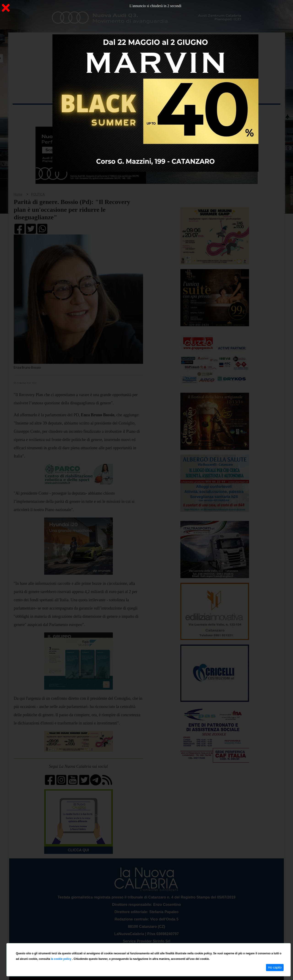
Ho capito (275, 967)
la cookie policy (61, 959)
